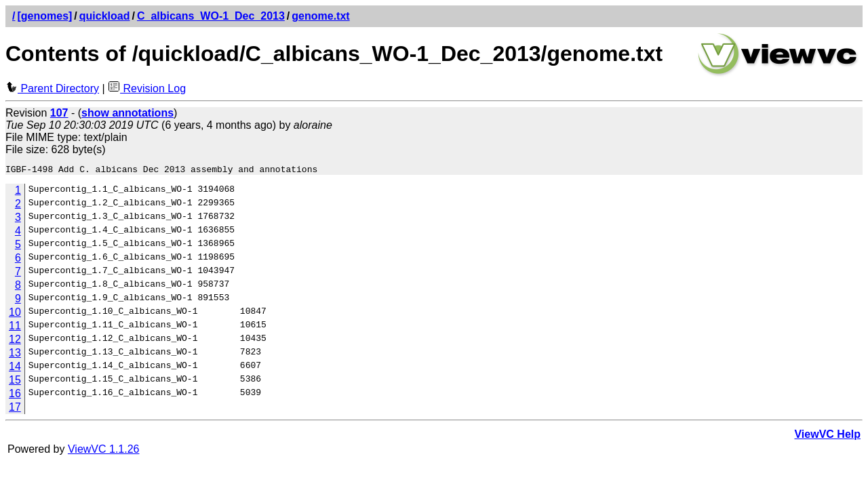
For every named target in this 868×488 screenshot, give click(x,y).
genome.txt (320, 16)
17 (15, 409)
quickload (105, 16)
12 (15, 341)
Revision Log (147, 88)
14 (15, 368)
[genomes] (44, 16)
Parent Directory (52, 88)
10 (15, 314)
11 (15, 328)
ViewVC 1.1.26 (104, 451)
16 (15, 395)
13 (15, 355)
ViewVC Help (827, 436)
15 (15, 382)
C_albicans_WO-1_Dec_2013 (211, 16)
